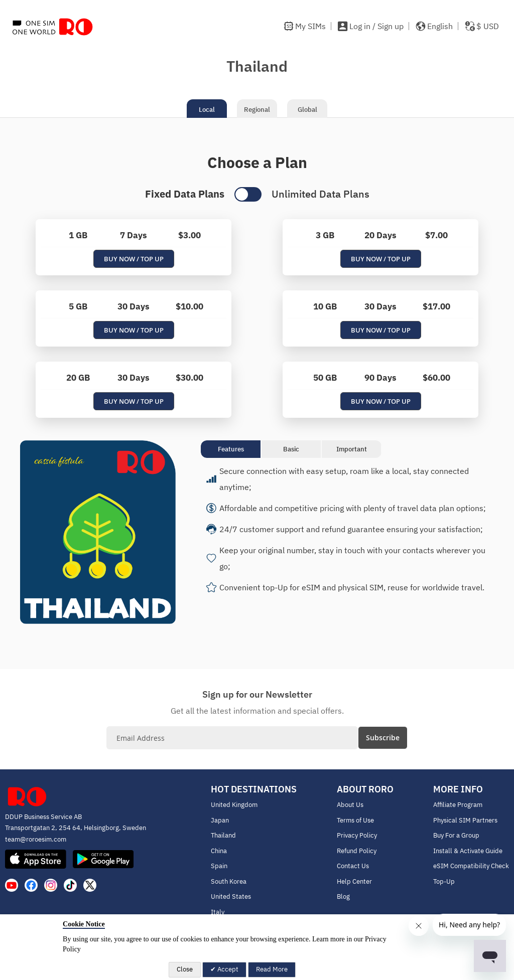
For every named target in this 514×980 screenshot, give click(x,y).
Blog (343, 896)
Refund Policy (357, 851)
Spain (219, 866)
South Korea (229, 881)
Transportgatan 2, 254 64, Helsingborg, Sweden (76, 828)
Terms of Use (355, 820)
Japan (220, 820)
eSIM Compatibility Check (471, 866)
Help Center (354, 881)
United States (231, 896)
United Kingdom (234, 805)
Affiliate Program (458, 805)
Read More (272, 969)
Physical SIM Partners (465, 820)
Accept (227, 969)
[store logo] (53, 26)
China (219, 851)
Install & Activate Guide (468, 851)
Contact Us (353, 866)
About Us (350, 805)
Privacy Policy (357, 835)
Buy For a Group (456, 835)
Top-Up (444, 881)
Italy (218, 912)
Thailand (223, 835)
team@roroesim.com (36, 839)
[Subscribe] (383, 738)
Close (185, 969)
